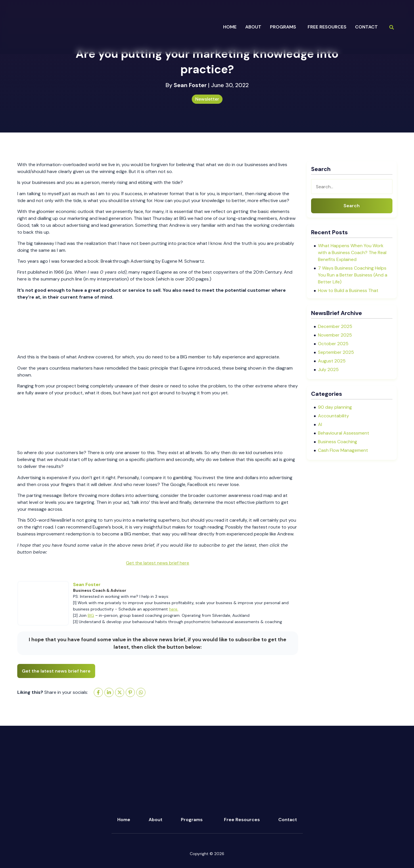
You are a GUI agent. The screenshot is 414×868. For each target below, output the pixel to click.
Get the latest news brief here (158, 563)
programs (283, 27)
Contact (366, 27)
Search (352, 206)
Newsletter (207, 99)
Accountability (333, 416)
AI (320, 424)
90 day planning (335, 407)
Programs (192, 820)
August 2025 (332, 361)
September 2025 (336, 352)
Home (230, 27)
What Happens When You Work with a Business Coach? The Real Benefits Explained (352, 252)
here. (174, 609)
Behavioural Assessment (344, 433)
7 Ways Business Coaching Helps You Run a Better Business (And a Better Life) (353, 275)
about (253, 27)
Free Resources (327, 27)
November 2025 (335, 335)
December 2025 (335, 326)
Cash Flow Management (343, 450)
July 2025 (328, 369)
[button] (284, 27)
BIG (91, 615)
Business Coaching (338, 442)
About (156, 820)
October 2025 (333, 344)
